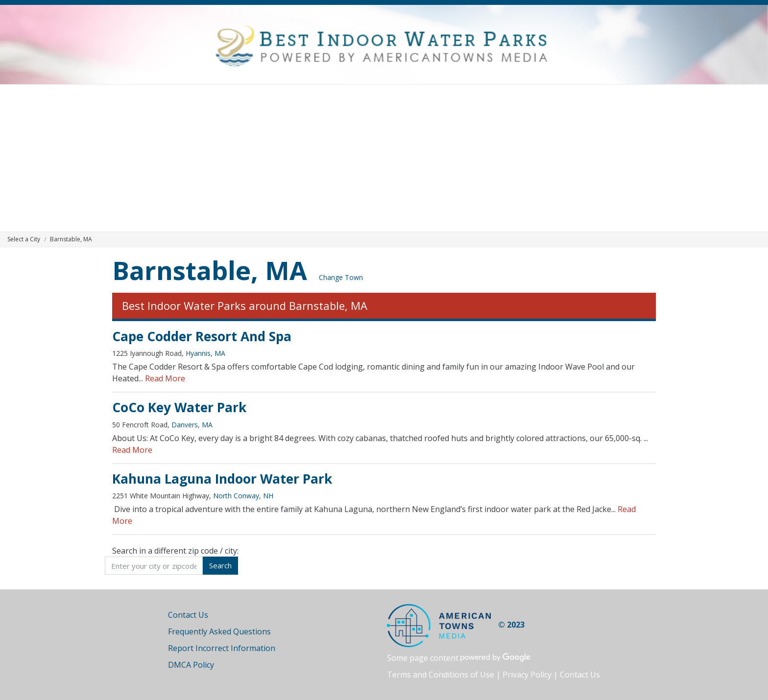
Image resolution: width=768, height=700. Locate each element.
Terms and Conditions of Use (441, 675)
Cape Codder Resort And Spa (202, 336)
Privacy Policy (527, 675)
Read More (165, 378)
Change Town (341, 277)
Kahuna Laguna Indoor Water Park (222, 479)
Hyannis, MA (205, 353)
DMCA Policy (191, 665)
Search (220, 565)
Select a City (24, 239)
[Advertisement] (384, 158)
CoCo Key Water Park (179, 407)
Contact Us (188, 615)
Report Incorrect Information (222, 648)
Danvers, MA (192, 425)
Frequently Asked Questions (219, 631)
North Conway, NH (243, 496)
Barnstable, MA (210, 270)
